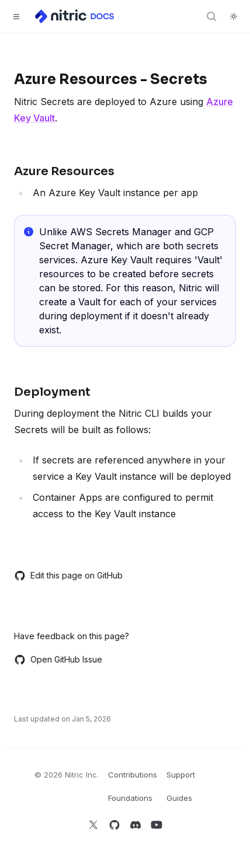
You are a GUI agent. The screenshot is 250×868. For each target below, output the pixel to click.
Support (181, 775)
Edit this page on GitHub (68, 576)
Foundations (130, 798)
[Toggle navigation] (16, 16)
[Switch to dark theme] (234, 16)
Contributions (133, 775)
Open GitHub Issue (58, 660)
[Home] (75, 16)
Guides (179, 798)
